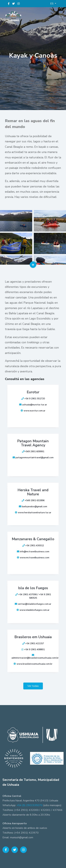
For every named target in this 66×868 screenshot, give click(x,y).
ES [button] (52, 4)
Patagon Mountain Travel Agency (33, 443)
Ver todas (33, 686)
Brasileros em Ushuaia (33, 637)
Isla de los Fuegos (33, 588)
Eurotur (33, 392)
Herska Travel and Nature (33, 492)
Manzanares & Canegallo (33, 539)
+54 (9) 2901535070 (30, 805)
